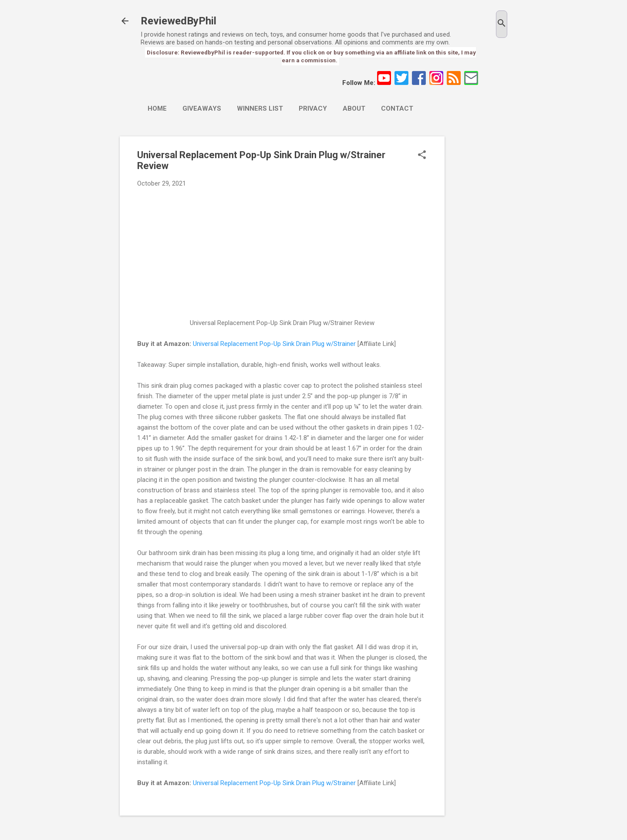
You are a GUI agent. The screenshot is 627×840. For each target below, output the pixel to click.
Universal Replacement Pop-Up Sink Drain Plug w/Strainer (274, 344)
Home (157, 108)
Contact (397, 108)
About (354, 108)
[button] (422, 156)
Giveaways (202, 108)
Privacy (313, 108)
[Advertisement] (479, 267)
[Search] (502, 24)
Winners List (260, 108)
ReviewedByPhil (179, 21)
